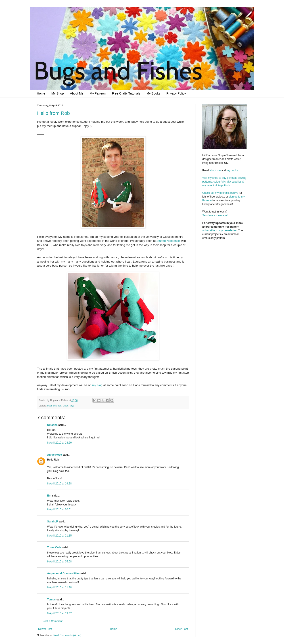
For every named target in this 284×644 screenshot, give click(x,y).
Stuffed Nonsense (169, 241)
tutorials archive (229, 193)
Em (49, 496)
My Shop (57, 93)
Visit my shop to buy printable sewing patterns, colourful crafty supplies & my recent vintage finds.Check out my (225, 185)
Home (41, 93)
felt (60, 406)
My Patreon (98, 93)
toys (72, 406)
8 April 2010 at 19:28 (59, 484)
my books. (233, 170)
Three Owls (54, 547)
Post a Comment (53, 621)
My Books (153, 93)
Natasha (52, 425)
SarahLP (52, 522)
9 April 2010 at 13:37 (59, 613)
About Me (77, 93)
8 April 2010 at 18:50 (59, 443)
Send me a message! (215, 215)
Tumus (51, 600)
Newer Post (45, 629)
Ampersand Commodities (63, 573)
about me (215, 170)
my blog (98, 385)
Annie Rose (54, 455)
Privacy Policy (176, 93)
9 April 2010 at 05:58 (59, 562)
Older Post (181, 629)
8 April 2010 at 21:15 (59, 536)
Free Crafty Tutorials (126, 93)
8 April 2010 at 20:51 (59, 509)
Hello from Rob (53, 113)
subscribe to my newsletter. (220, 230)
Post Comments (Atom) (67, 635)
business (52, 406)
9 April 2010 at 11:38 (59, 587)
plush (66, 406)
